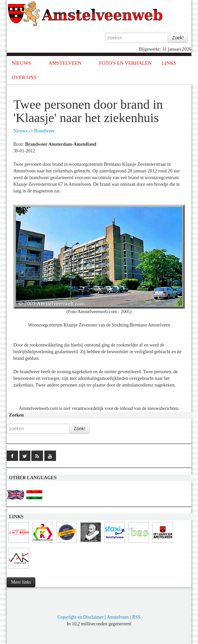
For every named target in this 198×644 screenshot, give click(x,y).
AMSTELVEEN (65, 63)
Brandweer (44, 131)
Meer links (21, 582)
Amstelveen (118, 617)
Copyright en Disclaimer (80, 617)
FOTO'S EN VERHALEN (125, 63)
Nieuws (20, 131)
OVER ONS (24, 77)
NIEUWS (21, 63)
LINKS (169, 63)
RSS (136, 617)
